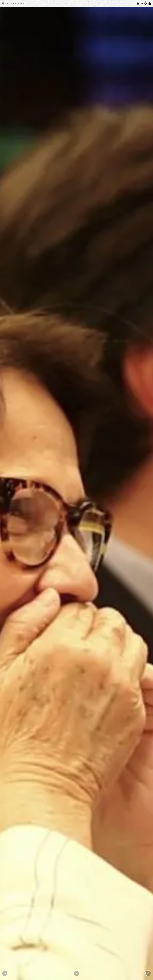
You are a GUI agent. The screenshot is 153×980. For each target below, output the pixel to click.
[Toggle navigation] (14, 3)
